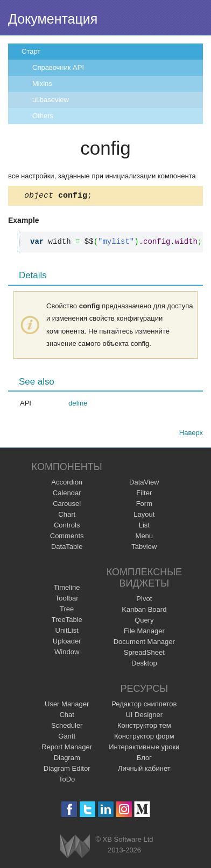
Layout (144, 516)
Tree (67, 610)
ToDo (67, 781)
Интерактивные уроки (144, 748)
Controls (67, 527)
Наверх (191, 434)
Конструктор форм (144, 738)
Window (67, 653)
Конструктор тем (144, 727)
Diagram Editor (67, 770)
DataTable (67, 548)
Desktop (144, 665)
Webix (75, 848)
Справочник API (58, 67)
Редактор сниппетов (144, 706)
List (144, 527)
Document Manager (144, 643)
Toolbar (67, 600)
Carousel (67, 505)
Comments (67, 537)
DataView (144, 484)
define (78, 405)
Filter (144, 494)
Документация (53, 19)
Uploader (67, 643)
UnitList (67, 632)
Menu (145, 537)
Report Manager (67, 748)
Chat (66, 716)
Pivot (144, 600)
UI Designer (144, 716)
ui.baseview (51, 100)
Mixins (42, 84)
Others (43, 116)
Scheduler (67, 727)
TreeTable (67, 621)
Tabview (144, 548)
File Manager (144, 632)
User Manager (67, 706)
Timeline (67, 589)
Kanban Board (144, 611)
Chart (67, 516)
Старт (31, 51)
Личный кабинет (144, 770)
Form (144, 505)
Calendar (67, 494)
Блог (144, 759)
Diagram (67, 759)
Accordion (67, 484)
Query (144, 622)
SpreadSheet (144, 654)
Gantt (67, 738)
